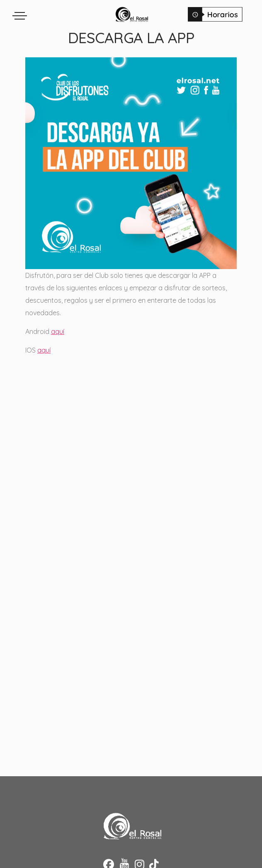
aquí (58, 331)
